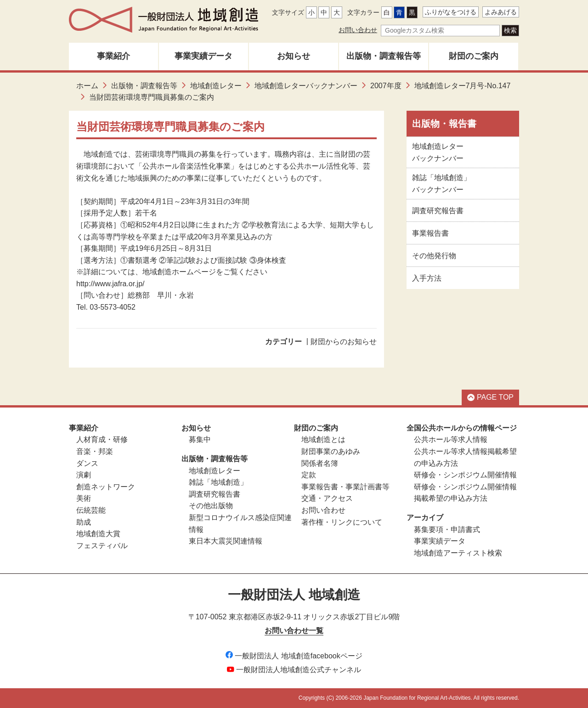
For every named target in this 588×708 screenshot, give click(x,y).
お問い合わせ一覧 (294, 631)
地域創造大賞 (98, 534)
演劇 (84, 475)
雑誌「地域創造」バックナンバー (441, 184)
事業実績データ (204, 56)
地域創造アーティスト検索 (458, 553)
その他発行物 (434, 256)
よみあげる (501, 12)
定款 (309, 475)
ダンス (87, 463)
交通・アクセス (327, 498)
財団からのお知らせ (344, 342)
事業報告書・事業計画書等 (345, 487)
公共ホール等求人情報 (451, 439)
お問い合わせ (358, 30)
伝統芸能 (91, 510)
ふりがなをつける (451, 12)
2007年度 (386, 86)
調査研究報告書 (438, 211)
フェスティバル (102, 546)
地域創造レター (216, 86)
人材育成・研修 (102, 439)
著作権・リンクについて (342, 522)
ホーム (87, 86)
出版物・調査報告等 (384, 56)
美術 (84, 498)
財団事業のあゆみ (331, 451)
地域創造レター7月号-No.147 (463, 86)
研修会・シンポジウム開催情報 (465, 475)
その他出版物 (211, 506)
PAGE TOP (490, 397)
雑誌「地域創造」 (218, 482)
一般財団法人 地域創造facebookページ (294, 656)
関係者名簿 (320, 463)
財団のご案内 (474, 56)
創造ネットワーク (106, 487)
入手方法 (427, 278)
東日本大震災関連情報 (226, 541)
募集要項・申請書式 (447, 530)
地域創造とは (323, 439)
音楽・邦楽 (95, 451)
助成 (84, 522)
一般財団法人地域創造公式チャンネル (294, 670)
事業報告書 (430, 233)
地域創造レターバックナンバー (306, 86)
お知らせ (294, 56)
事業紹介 (113, 56)
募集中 (200, 439)
